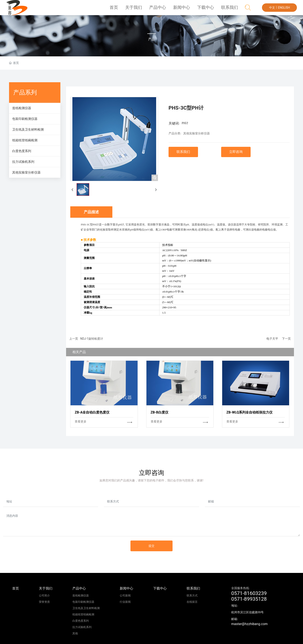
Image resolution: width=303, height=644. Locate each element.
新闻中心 (185, 9)
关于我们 (140, 9)
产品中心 (163, 9)
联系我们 (230, 9)
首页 (121, 9)
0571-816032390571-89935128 (249, 596)
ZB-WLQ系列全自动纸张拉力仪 (249, 412)
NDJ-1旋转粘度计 (92, 339)
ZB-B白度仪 (159, 412)
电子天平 (272, 339)
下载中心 (208, 9)
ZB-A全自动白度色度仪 (92, 412)
